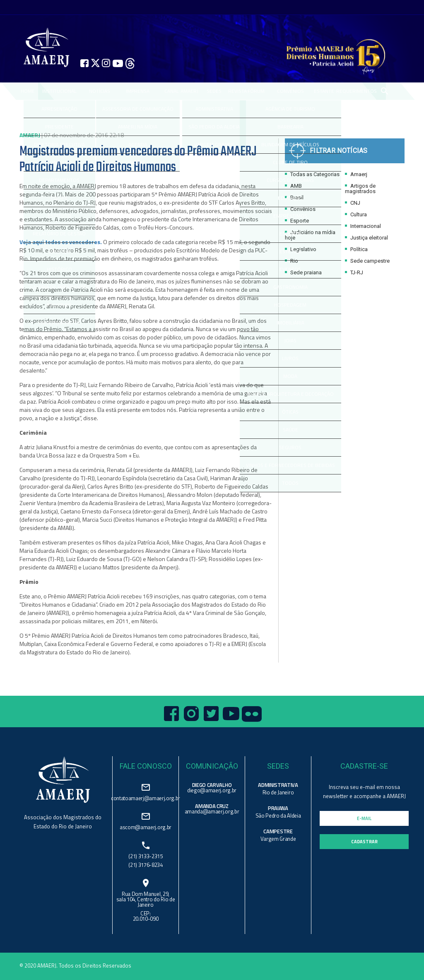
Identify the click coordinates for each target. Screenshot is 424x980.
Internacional (363, 226)
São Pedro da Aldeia (278, 815)
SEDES (214, 91)
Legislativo (301, 249)
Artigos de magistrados (360, 189)
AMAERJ (189, 91)
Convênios (300, 209)
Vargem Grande (278, 839)
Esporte (297, 221)
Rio (291, 261)
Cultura (356, 214)
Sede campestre (367, 261)
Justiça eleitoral (366, 238)
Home (28, 91)
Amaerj (356, 174)
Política (356, 249)
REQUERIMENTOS (357, 91)
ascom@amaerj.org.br (146, 826)
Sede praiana (303, 272)
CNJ (353, 203)
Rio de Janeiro (278, 792)
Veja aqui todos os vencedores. (61, 242)
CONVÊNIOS (290, 91)
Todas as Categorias (312, 174)
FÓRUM (256, 91)
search (384, 91)
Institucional (59, 91)
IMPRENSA (138, 91)
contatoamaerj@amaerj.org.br (146, 797)
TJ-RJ (354, 272)
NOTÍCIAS (100, 91)
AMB (293, 186)
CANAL (172, 91)
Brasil (294, 197)
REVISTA (237, 91)
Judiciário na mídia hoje (310, 235)
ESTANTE (324, 91)
